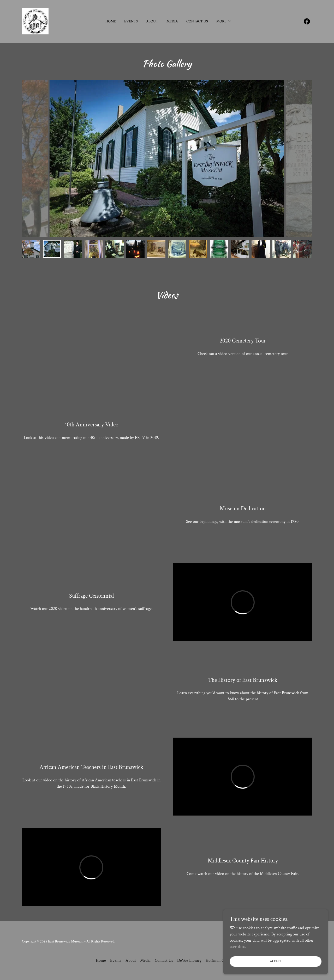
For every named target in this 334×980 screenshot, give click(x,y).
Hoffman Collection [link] (222, 961)
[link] (35, 21)
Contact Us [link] (197, 21)
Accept (276, 961)
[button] (224, 21)
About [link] (152, 21)
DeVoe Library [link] (189, 961)
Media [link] (172, 21)
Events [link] (131, 21)
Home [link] (111, 21)
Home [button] (101, 961)
